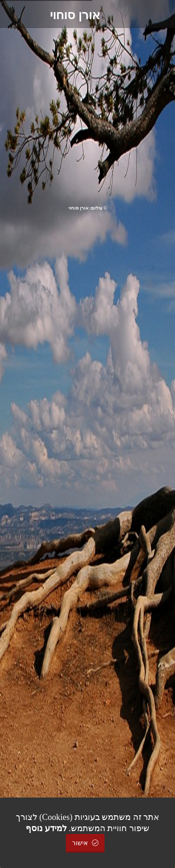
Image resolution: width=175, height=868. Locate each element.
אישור (85, 843)
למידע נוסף (46, 828)
